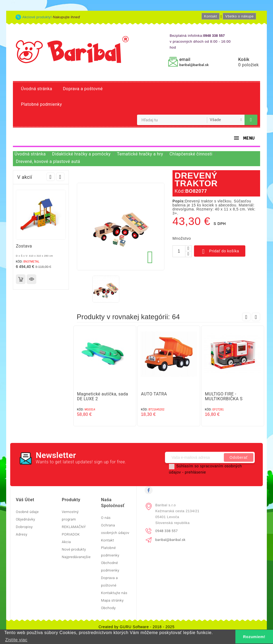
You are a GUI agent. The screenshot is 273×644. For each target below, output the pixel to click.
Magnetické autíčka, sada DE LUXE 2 (103, 396)
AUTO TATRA (154, 394)
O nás (106, 518)
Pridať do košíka (220, 252)
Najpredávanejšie (76, 557)
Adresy (22, 534)
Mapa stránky (112, 600)
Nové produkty (74, 549)
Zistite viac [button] (16, 640)
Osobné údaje (27, 512)
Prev (51, 177)
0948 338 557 (166, 531)
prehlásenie (195, 472)
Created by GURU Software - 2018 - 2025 (137, 627)
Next (60, 177)
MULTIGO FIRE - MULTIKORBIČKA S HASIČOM (224, 399)
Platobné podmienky (41, 104)
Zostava (24, 246)
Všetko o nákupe (239, 16)
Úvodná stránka (37, 89)
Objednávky (26, 519)
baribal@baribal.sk (194, 65)
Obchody (108, 608)
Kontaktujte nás (114, 593)
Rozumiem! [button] (254, 637)
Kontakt (210, 16)
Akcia (66, 542)
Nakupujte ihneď (67, 17)
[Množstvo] (179, 251)
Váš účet (25, 500)
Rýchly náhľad (31, 279)
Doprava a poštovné (83, 89)
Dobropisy (24, 527)
